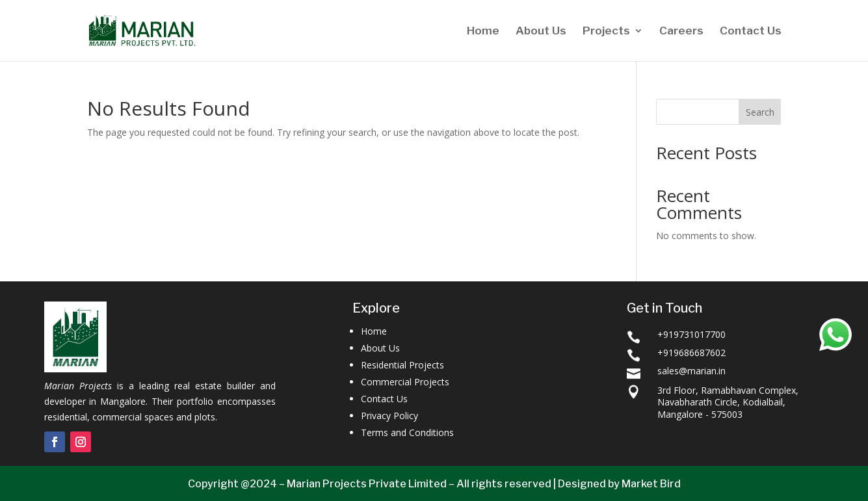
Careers (681, 32)
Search (760, 112)
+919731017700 (691, 334)
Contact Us (751, 32)
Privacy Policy (389, 416)
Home (483, 32)
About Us (541, 32)
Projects (606, 32)
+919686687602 (691, 353)
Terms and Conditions (407, 432)
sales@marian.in (691, 371)
